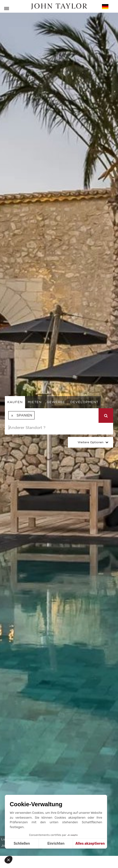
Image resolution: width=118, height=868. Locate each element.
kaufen (15, 402)
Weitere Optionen (91, 442)
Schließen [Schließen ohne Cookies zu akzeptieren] (22, 844)
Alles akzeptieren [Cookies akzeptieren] (90, 844)
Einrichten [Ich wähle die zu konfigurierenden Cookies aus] (56, 844)
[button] (10, 860)
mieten (35, 402)
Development (84, 402)
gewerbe (56, 402)
